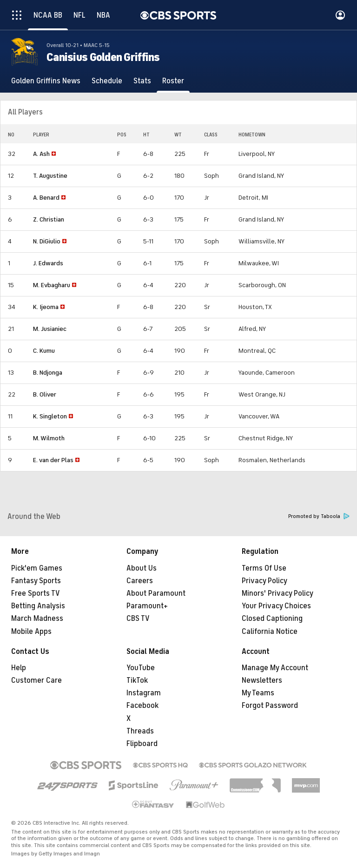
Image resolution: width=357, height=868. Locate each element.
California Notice (270, 632)
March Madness (37, 619)
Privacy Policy (264, 581)
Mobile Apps (31, 632)
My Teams (258, 693)
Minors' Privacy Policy (278, 593)
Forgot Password (270, 706)
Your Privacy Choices (276, 606)
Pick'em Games (37, 568)
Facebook (142, 706)
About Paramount (156, 593)
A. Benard (46, 198)
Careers (140, 581)
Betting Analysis (38, 606)
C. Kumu (44, 351)
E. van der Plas (53, 460)
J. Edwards (48, 263)
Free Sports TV (36, 593)
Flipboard (142, 744)
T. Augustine (50, 176)
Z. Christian (49, 219)
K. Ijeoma (46, 307)
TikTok (137, 680)
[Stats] (142, 81)
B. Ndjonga (48, 373)
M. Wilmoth (49, 438)
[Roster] (173, 81)
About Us (142, 568)
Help (19, 668)
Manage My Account (275, 668)
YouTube (141, 668)
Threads (140, 731)
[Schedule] (107, 81)
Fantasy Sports (36, 581)
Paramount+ (147, 606)
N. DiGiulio (47, 241)
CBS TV (138, 619)
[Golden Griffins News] (46, 81)
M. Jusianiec (50, 329)
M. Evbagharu (52, 285)
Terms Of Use (264, 568)
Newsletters (262, 680)
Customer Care (36, 680)
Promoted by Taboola (319, 516)
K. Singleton (50, 416)
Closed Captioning (272, 619)
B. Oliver (45, 394)
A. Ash (41, 154)
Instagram (144, 693)
